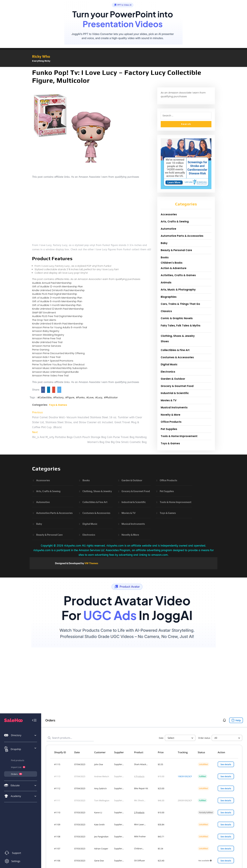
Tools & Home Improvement (179, 436)
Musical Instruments (174, 407)
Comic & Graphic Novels (177, 318)
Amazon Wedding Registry (48, 335)
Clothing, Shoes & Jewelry (178, 336)
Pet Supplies (169, 429)
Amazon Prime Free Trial (46, 338)
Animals (166, 282)
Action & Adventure (174, 268)
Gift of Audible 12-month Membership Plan (57, 286)
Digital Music (169, 364)
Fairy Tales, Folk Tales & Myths (181, 326)
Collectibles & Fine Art (175, 350)
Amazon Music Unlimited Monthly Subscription (60, 368)
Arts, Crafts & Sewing (175, 221)
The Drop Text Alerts (44, 320)
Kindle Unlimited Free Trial (47, 342)
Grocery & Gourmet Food (177, 386)
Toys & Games (58, 405)
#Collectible (44, 397)
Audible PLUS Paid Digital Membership (55, 294)
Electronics (168, 372)
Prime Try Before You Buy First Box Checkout (58, 364)
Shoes (165, 341)
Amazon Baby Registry (46, 331)
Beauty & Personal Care (176, 250)
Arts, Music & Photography (178, 290)
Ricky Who (41, 56)
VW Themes (91, 563)
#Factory (58, 397)
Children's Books (172, 263)
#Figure (70, 397)
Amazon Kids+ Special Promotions (53, 361)
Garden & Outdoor (173, 379)
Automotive (168, 229)
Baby (164, 243)
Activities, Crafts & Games (178, 275)
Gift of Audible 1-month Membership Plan (57, 305)
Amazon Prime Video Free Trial (50, 375)
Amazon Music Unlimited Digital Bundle (55, 372)
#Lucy (99, 397)
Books (165, 257)
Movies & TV (169, 400)
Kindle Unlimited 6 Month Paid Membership (58, 324)
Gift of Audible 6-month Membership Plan (57, 301)
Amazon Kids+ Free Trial (46, 357)
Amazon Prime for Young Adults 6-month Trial (60, 327)
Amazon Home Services (47, 346)
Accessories (169, 214)
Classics (166, 311)
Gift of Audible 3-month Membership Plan (57, 298)
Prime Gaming (41, 350)
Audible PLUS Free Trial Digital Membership (57, 316)
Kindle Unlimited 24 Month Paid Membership (58, 290)
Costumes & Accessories (177, 357)
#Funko (80, 397)
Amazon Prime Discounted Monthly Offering (58, 353)
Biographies (169, 297)
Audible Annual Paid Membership (52, 283)
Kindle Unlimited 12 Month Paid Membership (58, 309)
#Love (90, 397)
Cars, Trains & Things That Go (180, 304)
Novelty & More (171, 415)
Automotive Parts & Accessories (182, 236)
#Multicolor (111, 397)
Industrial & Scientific (175, 393)
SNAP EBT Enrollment (44, 312)
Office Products (171, 422)
